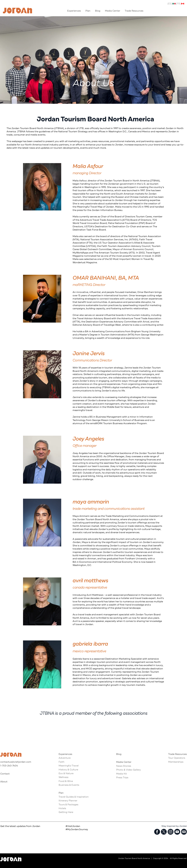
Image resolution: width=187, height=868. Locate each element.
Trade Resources (177, 754)
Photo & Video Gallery (128, 770)
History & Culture (68, 770)
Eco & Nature (66, 773)
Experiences (65, 754)
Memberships (176, 762)
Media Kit (121, 774)
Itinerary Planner (68, 801)
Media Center (124, 762)
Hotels (62, 808)
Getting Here (66, 812)
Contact (5, 774)
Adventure (65, 758)
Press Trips (122, 778)
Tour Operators (177, 758)
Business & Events (69, 785)
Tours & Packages (68, 805)
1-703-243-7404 (9, 766)
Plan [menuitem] (88, 11)
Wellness (63, 777)
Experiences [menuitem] (74, 11)
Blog (119, 754)
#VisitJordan (73, 826)
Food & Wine (66, 781)
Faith (62, 762)
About (4, 782)
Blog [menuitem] (98, 11)
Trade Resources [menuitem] (134, 11)
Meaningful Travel (69, 766)
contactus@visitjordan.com (16, 762)
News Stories (124, 766)
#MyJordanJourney (77, 829)
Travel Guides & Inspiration (74, 797)
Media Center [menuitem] (113, 11)
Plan (61, 793)
